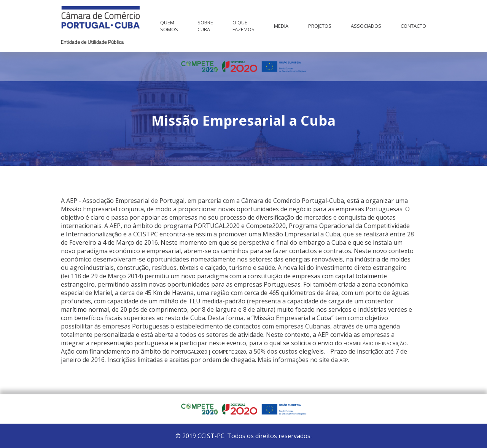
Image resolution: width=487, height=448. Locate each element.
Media (281, 26)
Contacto (413, 26)
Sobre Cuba (205, 26)
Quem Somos (169, 26)
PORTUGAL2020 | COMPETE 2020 (208, 352)
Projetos (320, 26)
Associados (366, 26)
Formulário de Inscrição (375, 343)
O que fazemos (243, 26)
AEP (344, 360)
